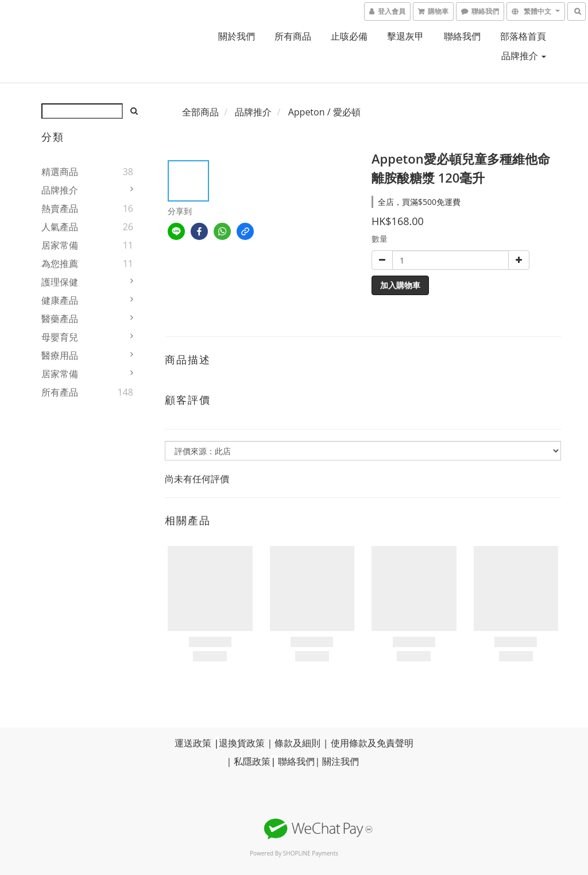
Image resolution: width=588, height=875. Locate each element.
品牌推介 (524, 56)
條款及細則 (297, 743)
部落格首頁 (523, 36)
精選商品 (60, 172)
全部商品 (200, 112)
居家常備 (60, 245)
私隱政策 (252, 761)
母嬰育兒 (60, 337)
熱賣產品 (60, 208)
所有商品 (293, 36)
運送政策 (193, 743)
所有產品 (60, 392)
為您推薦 (60, 264)
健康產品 (60, 300)
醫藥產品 (60, 319)
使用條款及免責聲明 (372, 743)
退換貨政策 (242, 743)
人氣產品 (60, 227)
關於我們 (237, 36)
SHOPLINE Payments (311, 853)
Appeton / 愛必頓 (324, 112)
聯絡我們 (462, 36)
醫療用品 (60, 355)
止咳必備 (349, 36)
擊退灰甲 (405, 36)
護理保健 (60, 282)
